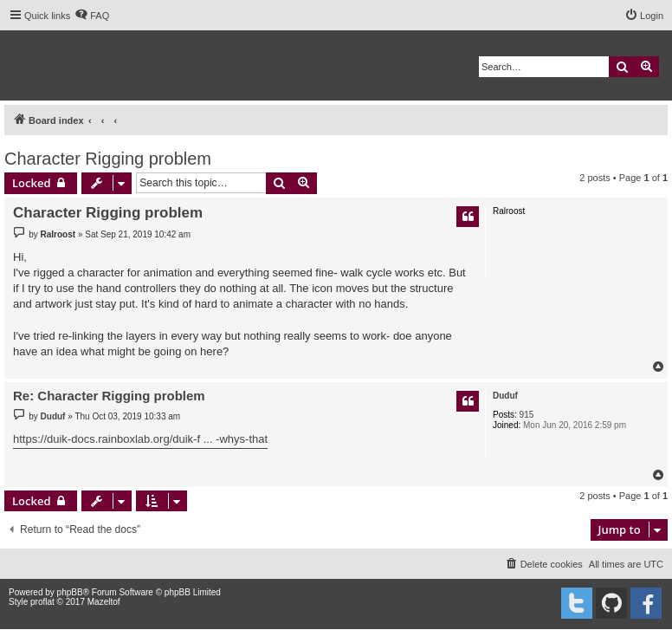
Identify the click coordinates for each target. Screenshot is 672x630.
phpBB (70, 592)
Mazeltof (104, 602)
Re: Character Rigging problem (109, 396)
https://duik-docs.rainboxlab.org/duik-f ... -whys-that (140, 439)
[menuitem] (92, 16)
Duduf (505, 396)
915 (527, 415)
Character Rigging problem (108, 159)
